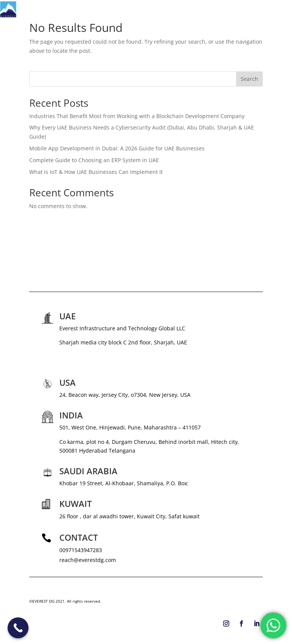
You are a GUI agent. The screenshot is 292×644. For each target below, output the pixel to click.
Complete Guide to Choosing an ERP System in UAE (94, 160)
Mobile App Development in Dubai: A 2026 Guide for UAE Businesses (117, 148)
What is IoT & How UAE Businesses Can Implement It (96, 172)
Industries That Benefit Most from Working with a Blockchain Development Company (137, 116)
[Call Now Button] (18, 628)
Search (249, 79)
